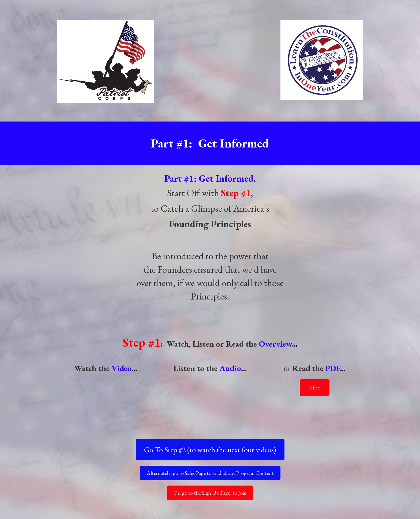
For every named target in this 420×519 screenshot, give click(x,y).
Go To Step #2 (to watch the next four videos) (210, 450)
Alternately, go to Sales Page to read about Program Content (210, 473)
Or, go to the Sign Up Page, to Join (210, 493)
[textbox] (210, 283)
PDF (315, 387)
